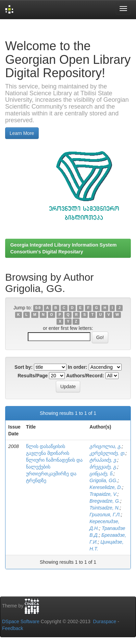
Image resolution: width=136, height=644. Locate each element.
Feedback (13, 628)
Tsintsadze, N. (104, 508)
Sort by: (23, 367)
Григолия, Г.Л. (105, 515)
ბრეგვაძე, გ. (103, 467)
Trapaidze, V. (103, 494)
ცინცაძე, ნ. (101, 474)
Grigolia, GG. (103, 480)
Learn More (22, 133)
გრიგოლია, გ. (106, 446)
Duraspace (105, 621)
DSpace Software (21, 621)
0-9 (38, 308)
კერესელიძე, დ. (107, 453)
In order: (78, 367)
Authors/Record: (85, 376)
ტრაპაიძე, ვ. (103, 460)
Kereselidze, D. (106, 487)
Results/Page (33, 376)
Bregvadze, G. (105, 501)
